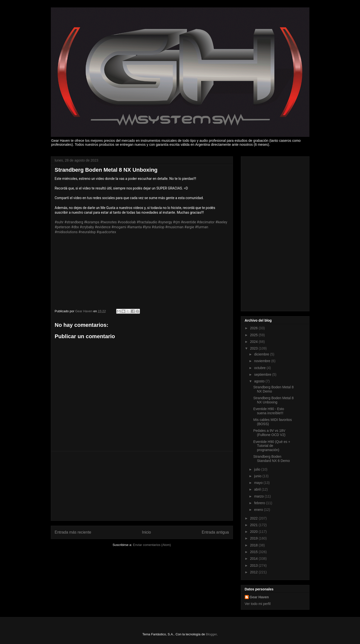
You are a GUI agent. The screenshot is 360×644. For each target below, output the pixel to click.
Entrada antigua (215, 532)
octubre (260, 368)
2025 (254, 335)
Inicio (146, 532)
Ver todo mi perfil (258, 604)
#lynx (147, 227)
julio (258, 469)
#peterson (63, 227)
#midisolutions (66, 232)
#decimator (206, 222)
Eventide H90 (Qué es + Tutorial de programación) (272, 446)
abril (258, 489)
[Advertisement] (142, 486)
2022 (254, 518)
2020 (254, 532)
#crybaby (87, 227)
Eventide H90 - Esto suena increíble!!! (269, 411)
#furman (202, 227)
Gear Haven (259, 597)
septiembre (263, 374)
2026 (254, 328)
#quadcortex (106, 232)
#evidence (103, 227)
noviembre (263, 361)
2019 (254, 538)
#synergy (165, 222)
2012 (254, 572)
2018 (254, 545)
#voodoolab (127, 222)
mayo (259, 483)
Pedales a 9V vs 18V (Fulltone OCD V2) (269, 433)
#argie (189, 227)
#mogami (119, 227)
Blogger (211, 634)
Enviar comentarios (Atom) (152, 545)
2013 (254, 565)
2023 (254, 348)
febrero (260, 503)
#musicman (174, 227)
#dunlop (158, 227)
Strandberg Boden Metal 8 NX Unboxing (273, 400)
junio (258, 476)
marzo (259, 496)
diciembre (262, 354)
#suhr (59, 222)
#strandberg (74, 222)
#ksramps (92, 222)
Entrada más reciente (73, 532)
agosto (260, 381)
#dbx (75, 227)
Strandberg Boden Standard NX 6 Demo (271, 459)
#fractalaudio (147, 222)
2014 (254, 559)
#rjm (177, 222)
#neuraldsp (87, 232)
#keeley (221, 222)
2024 (254, 342)
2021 (254, 525)
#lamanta (134, 227)
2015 (254, 552)
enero (259, 510)
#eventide (188, 222)
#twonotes (108, 222)
